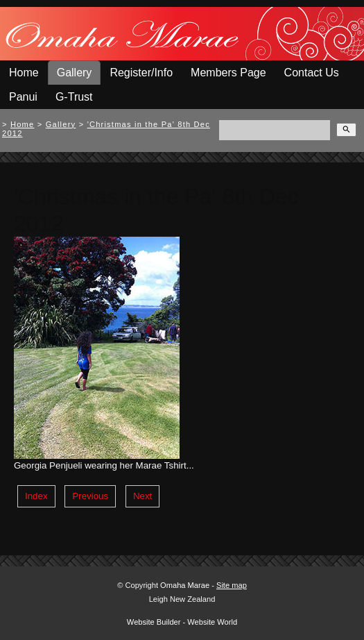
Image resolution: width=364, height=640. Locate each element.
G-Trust (74, 97)
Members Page (228, 73)
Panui (23, 97)
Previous (90, 496)
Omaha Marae (186, 585)
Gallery (75, 73)
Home (24, 73)
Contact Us (312, 73)
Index (36, 496)
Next (142, 496)
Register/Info (141, 73)
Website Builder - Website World (182, 622)
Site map (232, 585)
